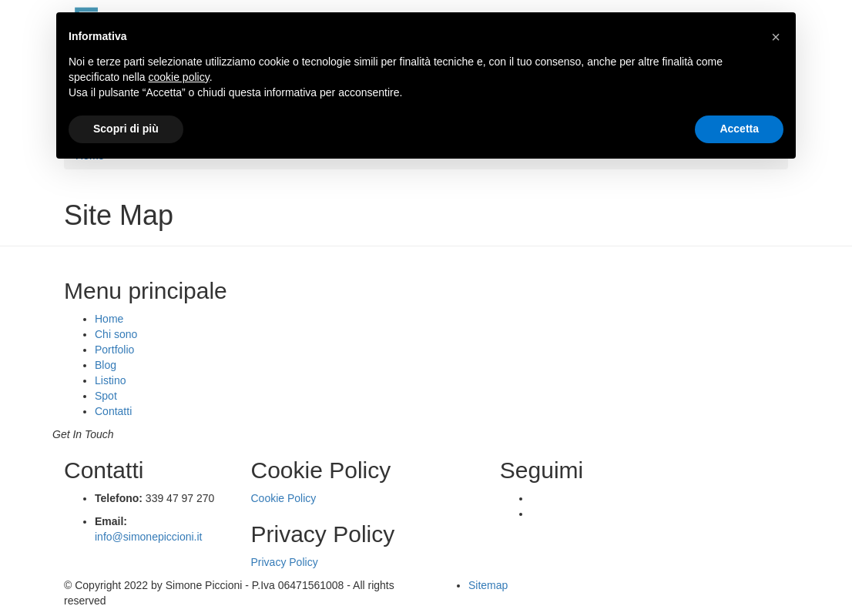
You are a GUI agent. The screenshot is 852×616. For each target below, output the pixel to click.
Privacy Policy (285, 562)
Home (109, 319)
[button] (776, 37)
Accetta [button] (739, 129)
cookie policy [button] (179, 77)
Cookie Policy (284, 498)
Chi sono (116, 334)
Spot (106, 396)
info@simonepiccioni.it (149, 537)
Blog (106, 365)
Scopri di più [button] (126, 129)
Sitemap (488, 585)
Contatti (113, 411)
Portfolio (114, 350)
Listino (110, 380)
